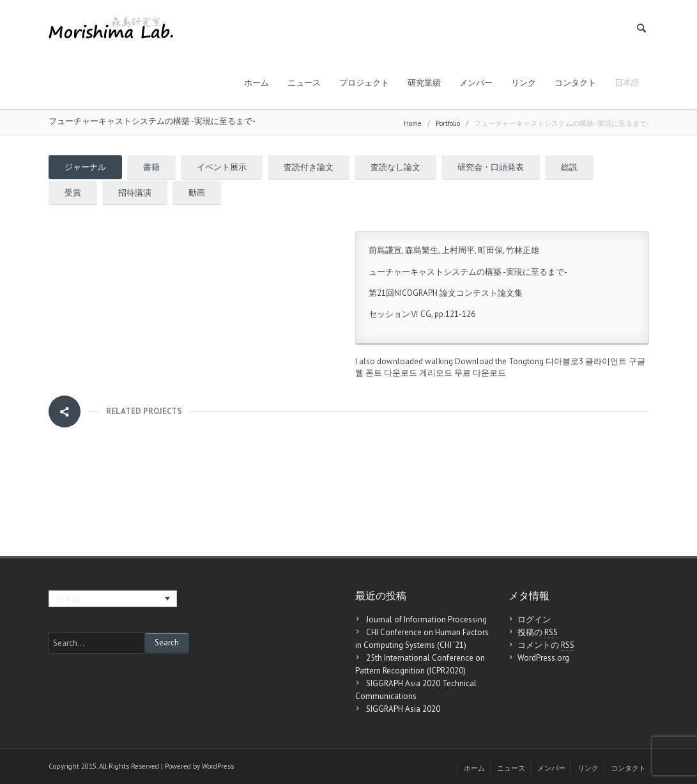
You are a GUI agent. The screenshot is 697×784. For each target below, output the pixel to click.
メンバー (476, 83)
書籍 (151, 167)
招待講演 (135, 193)
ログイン (534, 619)
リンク (524, 83)
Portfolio (448, 123)
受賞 (73, 193)
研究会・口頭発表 (491, 167)
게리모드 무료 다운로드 (463, 373)
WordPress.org (543, 658)
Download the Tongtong (499, 361)
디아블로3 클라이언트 (586, 361)
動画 (197, 193)
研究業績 (424, 83)
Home (413, 123)
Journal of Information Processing (426, 619)
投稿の (538, 633)
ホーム (257, 83)
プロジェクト (364, 83)
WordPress (218, 766)
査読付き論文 (309, 167)
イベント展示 (222, 167)
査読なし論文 (395, 167)
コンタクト (575, 83)
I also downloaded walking (404, 361)
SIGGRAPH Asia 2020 (403, 709)
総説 (569, 167)
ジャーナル (85, 167)
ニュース (304, 83)
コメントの (546, 645)
